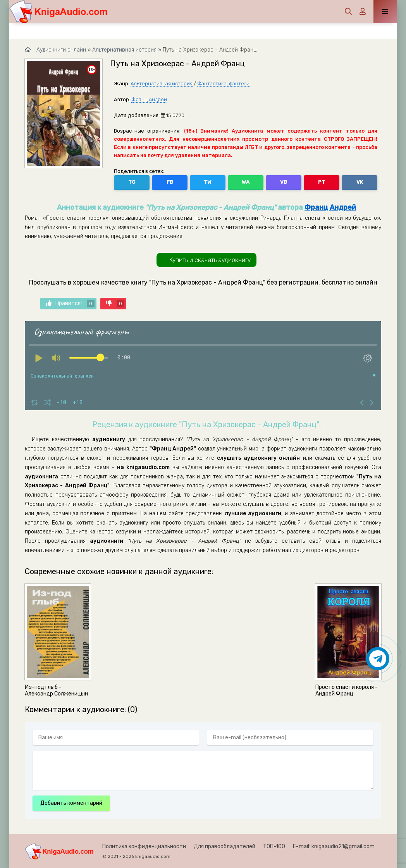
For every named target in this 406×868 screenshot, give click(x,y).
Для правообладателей (225, 846)
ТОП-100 (274, 846)
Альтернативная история (162, 84)
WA (246, 182)
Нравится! (70, 304)
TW (208, 182)
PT (322, 182)
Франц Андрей (149, 99)
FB (170, 182)
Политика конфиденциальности (144, 846)
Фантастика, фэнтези (223, 84)
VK (360, 182)
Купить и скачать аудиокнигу (210, 260)
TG (132, 182)
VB (284, 182)
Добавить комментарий (71, 803)
